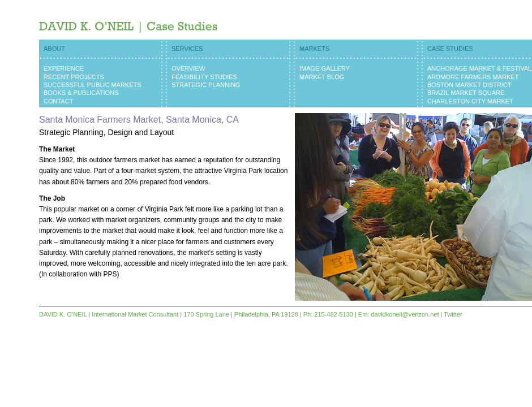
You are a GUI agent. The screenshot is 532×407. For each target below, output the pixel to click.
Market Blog (322, 77)
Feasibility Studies (204, 77)
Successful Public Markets (93, 85)
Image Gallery (325, 68)
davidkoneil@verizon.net (405, 314)
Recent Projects (74, 77)
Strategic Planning (206, 85)
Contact (58, 101)
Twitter (453, 314)
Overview (188, 68)
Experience (64, 68)
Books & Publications (81, 93)
